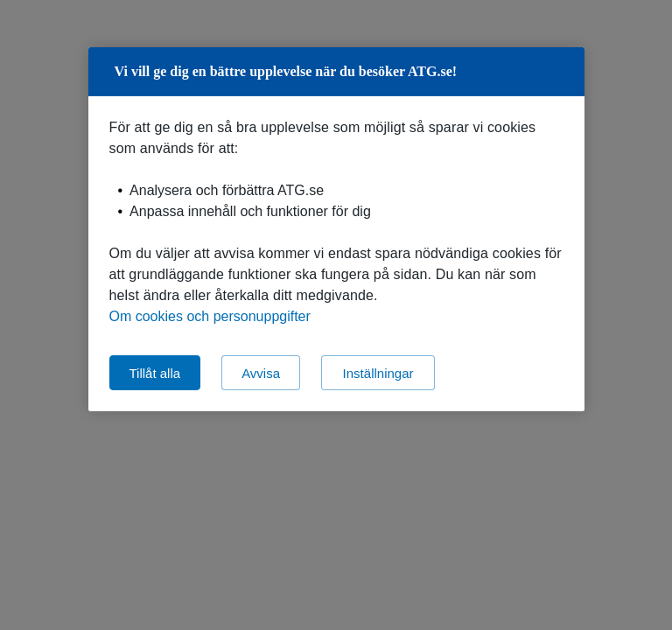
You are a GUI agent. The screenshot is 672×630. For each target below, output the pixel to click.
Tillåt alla (155, 372)
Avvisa (261, 372)
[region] (336, 229)
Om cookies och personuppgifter (210, 316)
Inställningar (378, 372)
